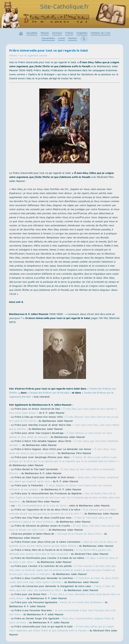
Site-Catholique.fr (65, 7)
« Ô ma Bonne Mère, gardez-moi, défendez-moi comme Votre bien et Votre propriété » (60, 552)
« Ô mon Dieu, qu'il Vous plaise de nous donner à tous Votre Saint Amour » (63, 411)
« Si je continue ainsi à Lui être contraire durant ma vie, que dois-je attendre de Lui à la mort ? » (62, 512)
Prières (69, 33)
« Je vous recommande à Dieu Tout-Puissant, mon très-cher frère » (63, 613)
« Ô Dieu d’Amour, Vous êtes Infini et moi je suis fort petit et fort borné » (64, 419)
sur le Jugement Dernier (34, 56)
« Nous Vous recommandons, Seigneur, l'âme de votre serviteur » (62, 621)
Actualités (32, 33)
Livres (61, 39)
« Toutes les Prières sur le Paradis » (49, 393)
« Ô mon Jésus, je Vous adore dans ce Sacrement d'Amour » (62, 472)
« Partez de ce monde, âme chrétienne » (81, 603)
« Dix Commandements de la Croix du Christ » (42, 506)
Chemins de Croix (101, 33)
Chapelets (82, 33)
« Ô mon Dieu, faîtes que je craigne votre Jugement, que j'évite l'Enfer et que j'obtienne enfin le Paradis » (61, 629)
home (21, 34)
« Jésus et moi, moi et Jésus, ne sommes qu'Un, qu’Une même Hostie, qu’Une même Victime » (63, 544)
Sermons (57, 33)
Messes (45, 33)
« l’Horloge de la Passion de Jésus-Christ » (79, 534)
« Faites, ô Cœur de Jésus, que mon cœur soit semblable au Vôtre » (62, 589)
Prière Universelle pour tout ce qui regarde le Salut (49, 51)
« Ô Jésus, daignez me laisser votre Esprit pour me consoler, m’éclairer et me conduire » (61, 488)
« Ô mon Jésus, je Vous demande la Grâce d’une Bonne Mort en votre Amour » (64, 597)
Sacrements (48, 39)
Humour (73, 39)
